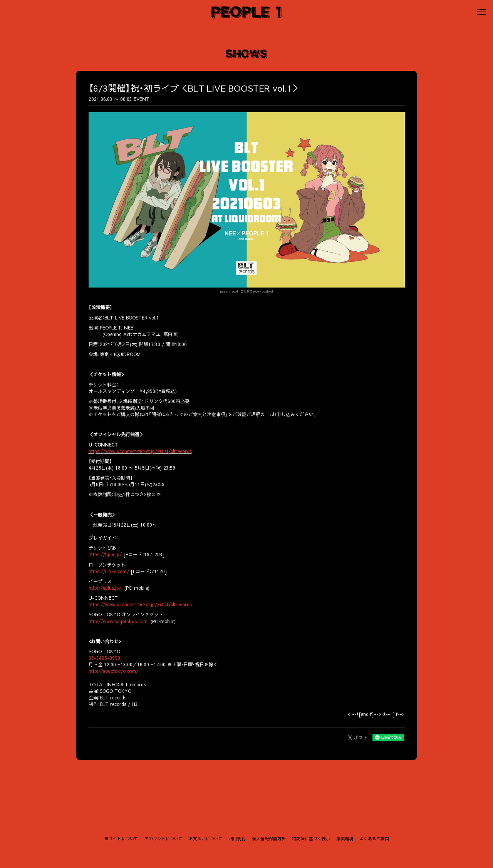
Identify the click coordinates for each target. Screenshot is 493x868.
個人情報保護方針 (269, 839)
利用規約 (237, 839)
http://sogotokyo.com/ (113, 671)
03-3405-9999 (104, 658)
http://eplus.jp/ (105, 588)
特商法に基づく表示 (311, 839)
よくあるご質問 (374, 839)
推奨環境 (345, 839)
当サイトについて (121, 839)
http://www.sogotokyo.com (118, 621)
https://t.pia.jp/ (105, 554)
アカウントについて (163, 839)
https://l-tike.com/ (109, 571)
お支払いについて (206, 839)
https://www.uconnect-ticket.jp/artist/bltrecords (140, 451)
